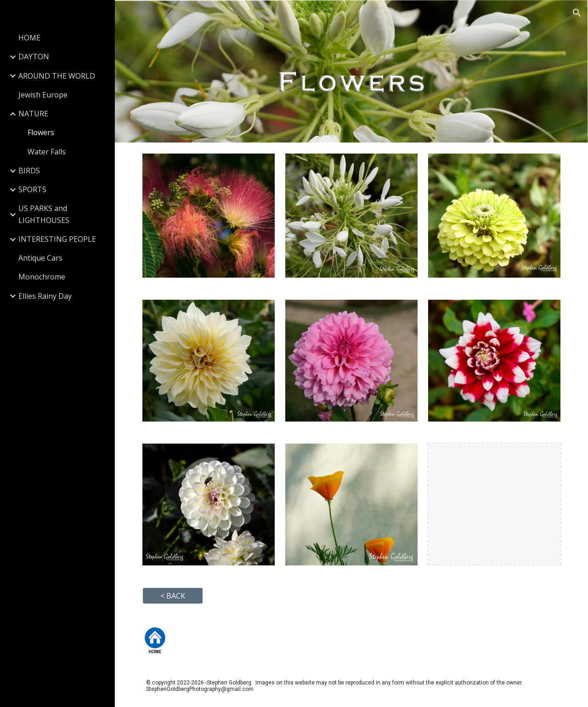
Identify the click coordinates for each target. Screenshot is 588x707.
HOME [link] (29, 38)
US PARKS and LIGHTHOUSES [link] (44, 214)
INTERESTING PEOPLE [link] (57, 239)
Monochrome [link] (42, 277)
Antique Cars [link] (40, 258)
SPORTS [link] (32, 189)
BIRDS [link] (29, 171)
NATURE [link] (33, 114)
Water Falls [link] (47, 152)
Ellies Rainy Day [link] (45, 296)
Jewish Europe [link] (43, 95)
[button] (577, 13)
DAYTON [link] (34, 57)
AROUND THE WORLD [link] (57, 76)
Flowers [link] (41, 132)
